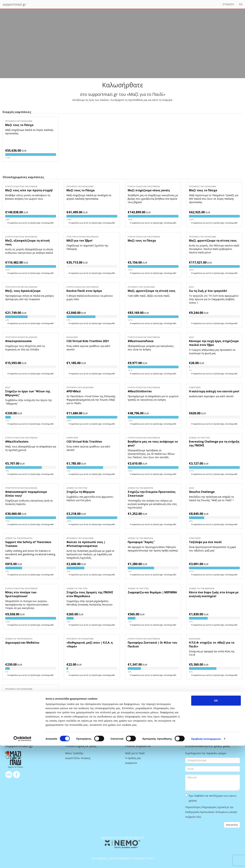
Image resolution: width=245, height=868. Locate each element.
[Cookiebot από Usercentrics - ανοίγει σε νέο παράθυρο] (22, 861)
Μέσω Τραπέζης (74, 753)
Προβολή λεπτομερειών (206, 861)
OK (216, 823)
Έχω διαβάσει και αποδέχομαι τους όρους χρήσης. (211, 798)
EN (241, 4)
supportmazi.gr (14, 4)
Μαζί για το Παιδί (135, 753)
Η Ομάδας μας (133, 758)
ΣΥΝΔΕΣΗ (228, 4)
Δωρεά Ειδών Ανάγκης (78, 758)
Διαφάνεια (131, 763)
